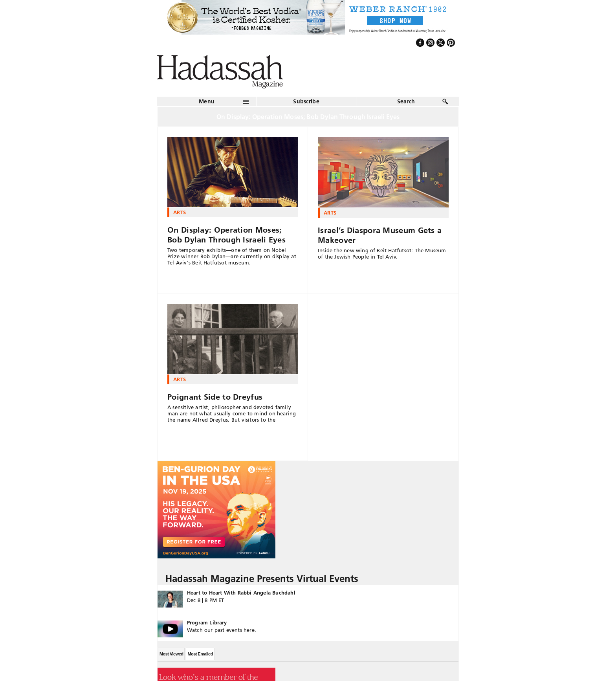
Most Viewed (171, 654)
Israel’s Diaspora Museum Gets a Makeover (380, 235)
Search (406, 101)
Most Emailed (200, 654)
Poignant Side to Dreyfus (215, 397)
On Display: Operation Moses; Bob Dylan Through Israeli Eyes (226, 235)
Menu (207, 101)
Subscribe (306, 101)
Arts (180, 212)
